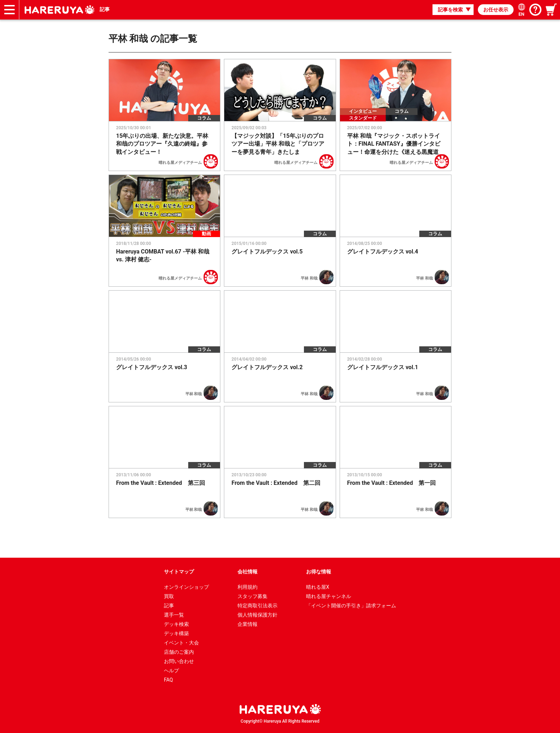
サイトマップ (179, 572)
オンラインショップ (186, 587)
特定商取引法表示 (257, 606)
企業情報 (247, 624)
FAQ (168, 680)
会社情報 (247, 572)
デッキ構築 (176, 633)
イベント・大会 (181, 643)
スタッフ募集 (252, 596)
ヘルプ (171, 671)
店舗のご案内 (179, 652)
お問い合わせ (179, 661)
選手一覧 (174, 615)
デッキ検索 (176, 624)
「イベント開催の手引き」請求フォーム (351, 606)
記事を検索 (450, 10)
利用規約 (247, 587)
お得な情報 (319, 572)
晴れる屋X (318, 587)
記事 (105, 9)
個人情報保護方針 (257, 615)
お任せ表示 (496, 10)
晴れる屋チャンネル (329, 596)
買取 (169, 596)
